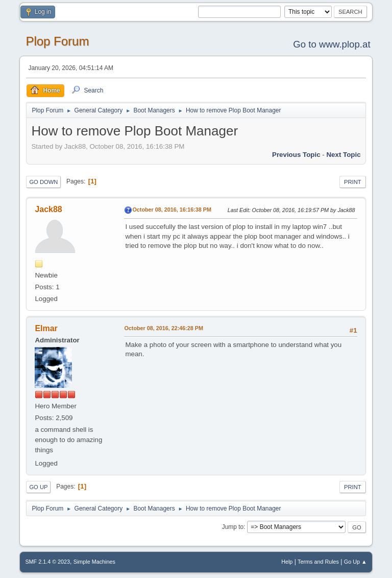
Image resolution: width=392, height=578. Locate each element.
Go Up (38, 487)
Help (287, 562)
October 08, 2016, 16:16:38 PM (172, 210)
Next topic (343, 155)
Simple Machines (94, 562)
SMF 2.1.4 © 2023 (47, 562)
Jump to (233, 527)
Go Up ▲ (356, 562)
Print (353, 182)
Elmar (46, 328)
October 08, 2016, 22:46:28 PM (164, 328)
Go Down (43, 182)
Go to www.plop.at (332, 44)
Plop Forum (57, 41)
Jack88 (48, 209)
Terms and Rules (318, 562)
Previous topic (296, 155)
